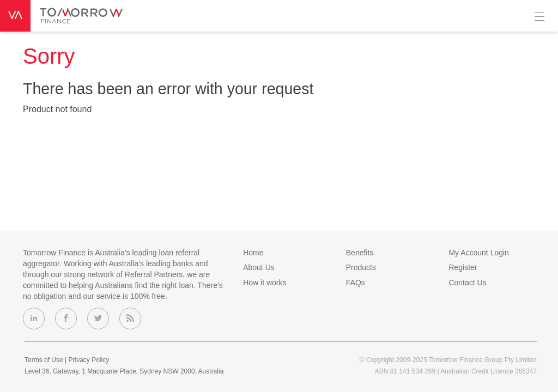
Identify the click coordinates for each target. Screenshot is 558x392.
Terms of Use (44, 360)
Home (253, 253)
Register (463, 267)
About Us (259, 267)
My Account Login (479, 253)
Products (361, 267)
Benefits (360, 253)
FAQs (356, 283)
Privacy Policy (89, 360)
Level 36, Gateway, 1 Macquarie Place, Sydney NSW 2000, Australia (124, 371)
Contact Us (467, 283)
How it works (265, 283)
